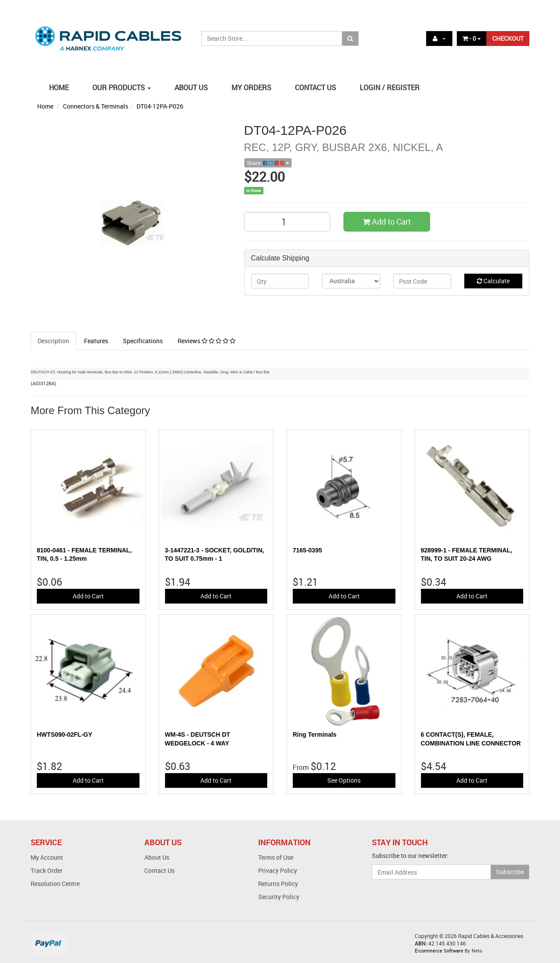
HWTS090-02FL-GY (65, 735)
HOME (59, 88)
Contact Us (159, 870)
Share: (268, 163)
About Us (157, 857)
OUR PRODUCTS (122, 88)
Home (45, 106)
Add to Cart (387, 221)
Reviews (206, 341)
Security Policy (279, 897)
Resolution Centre (55, 884)
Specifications (143, 341)
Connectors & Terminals (96, 106)
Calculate (493, 281)
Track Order (47, 870)
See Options (344, 780)
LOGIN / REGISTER (390, 88)
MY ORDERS (251, 88)
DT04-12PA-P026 (160, 106)
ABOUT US (191, 88)
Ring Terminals (315, 735)
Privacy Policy (278, 870)
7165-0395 (307, 550)
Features (96, 341)
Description (53, 341)
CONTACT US (315, 88)
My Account (47, 857)
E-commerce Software (439, 951)
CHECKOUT (508, 38)
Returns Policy (278, 884)
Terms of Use (276, 857)
